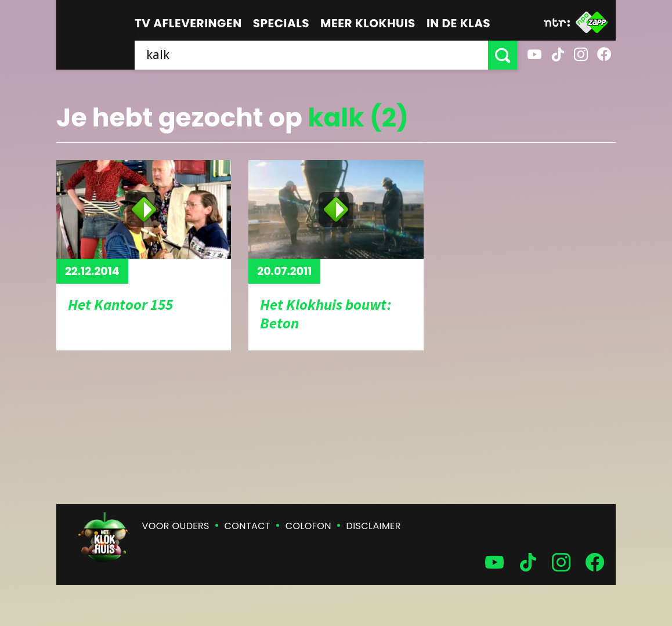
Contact (248, 526)
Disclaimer (374, 526)
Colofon (308, 526)
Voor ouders (176, 526)
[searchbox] (311, 55)
